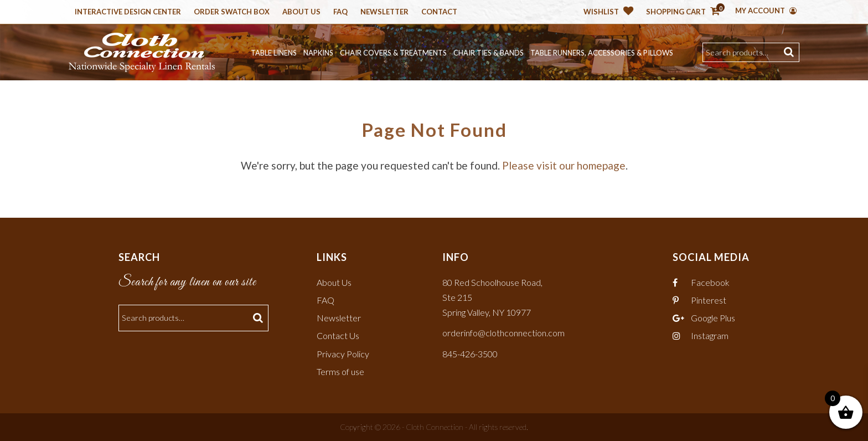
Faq (340, 12)
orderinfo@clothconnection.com (503, 333)
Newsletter (384, 12)
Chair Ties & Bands (489, 53)
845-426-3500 (470, 354)
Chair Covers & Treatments (393, 53)
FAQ (325, 300)
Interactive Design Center (128, 12)
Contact (439, 12)
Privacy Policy (343, 354)
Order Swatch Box (232, 12)
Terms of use (340, 371)
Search (790, 52)
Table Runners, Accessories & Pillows (602, 53)
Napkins (318, 53)
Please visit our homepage (564, 165)
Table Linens (274, 53)
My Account (766, 11)
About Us (301, 12)
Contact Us (338, 335)
